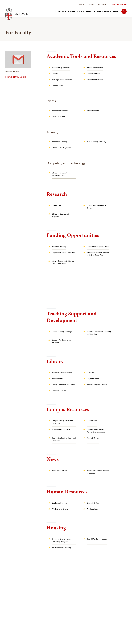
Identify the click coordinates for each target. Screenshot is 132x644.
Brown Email (12, 72)
